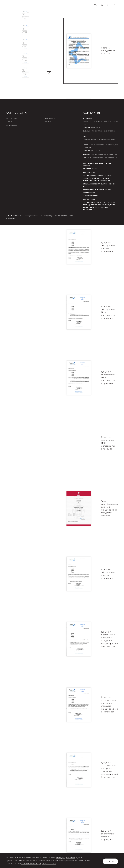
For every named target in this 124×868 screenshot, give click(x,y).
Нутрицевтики (12, 118)
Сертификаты (11, 125)
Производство (50, 118)
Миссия (9, 122)
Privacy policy (46, 216)
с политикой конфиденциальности (39, 864)
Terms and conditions (64, 216)
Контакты (48, 122)
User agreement (31, 216)
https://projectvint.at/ (66, 858)
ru (116, 5)
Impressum (11, 218)
